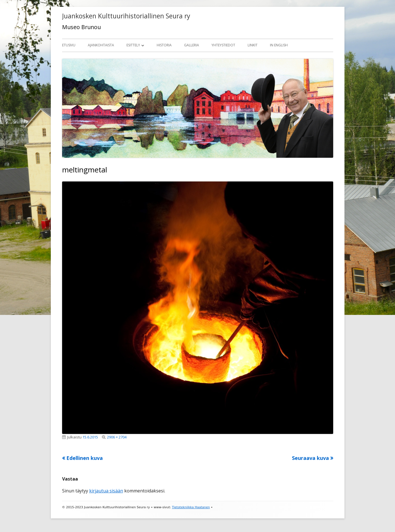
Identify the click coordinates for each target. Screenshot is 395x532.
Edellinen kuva (85, 458)
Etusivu (69, 45)
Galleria (192, 45)
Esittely (133, 45)
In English (279, 45)
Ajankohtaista (101, 45)
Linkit (253, 45)
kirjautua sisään (106, 491)
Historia (164, 45)
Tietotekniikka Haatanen (191, 507)
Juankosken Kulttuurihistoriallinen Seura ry (126, 16)
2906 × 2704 (117, 437)
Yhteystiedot (223, 45)
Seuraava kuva (310, 458)
